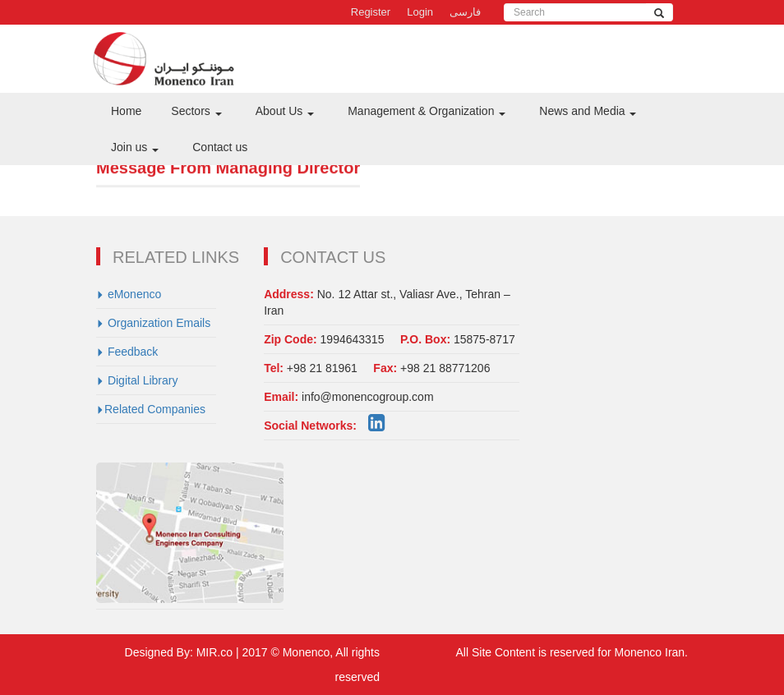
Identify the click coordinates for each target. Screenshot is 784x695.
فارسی (465, 12)
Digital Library (137, 380)
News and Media (588, 111)
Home (126, 111)
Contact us (220, 147)
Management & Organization (427, 111)
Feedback (127, 352)
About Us (285, 111)
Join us (135, 147)
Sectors (196, 111)
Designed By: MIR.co (180, 652)
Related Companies (151, 409)
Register (371, 12)
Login (420, 12)
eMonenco (129, 294)
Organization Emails (153, 323)
